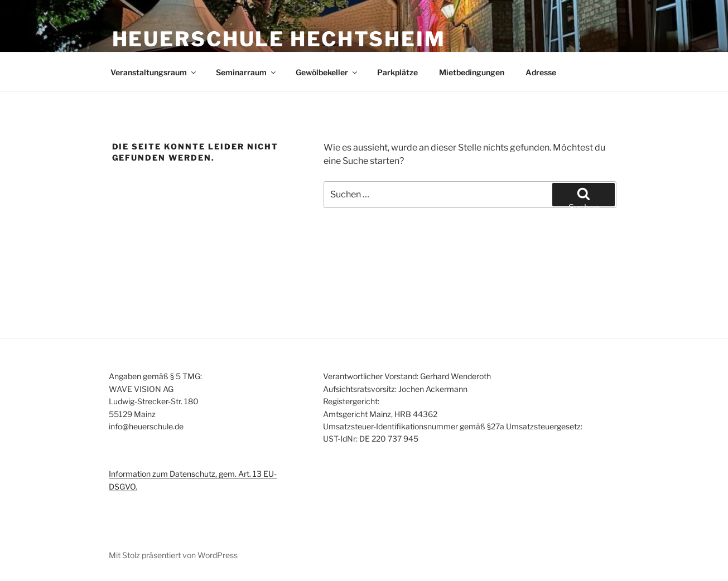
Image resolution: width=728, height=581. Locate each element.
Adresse (541, 72)
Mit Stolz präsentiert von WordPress (173, 555)
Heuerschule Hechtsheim (279, 39)
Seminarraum (247, 72)
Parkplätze (397, 72)
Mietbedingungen (472, 72)
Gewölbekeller (327, 72)
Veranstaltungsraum (154, 72)
